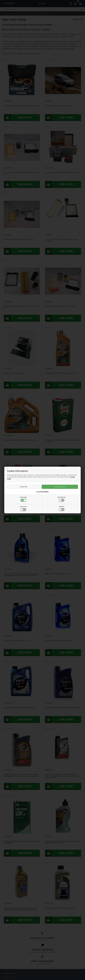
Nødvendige (23, 499)
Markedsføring (62, 499)
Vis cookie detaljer (43, 491)
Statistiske (62, 508)
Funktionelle (23, 508)
